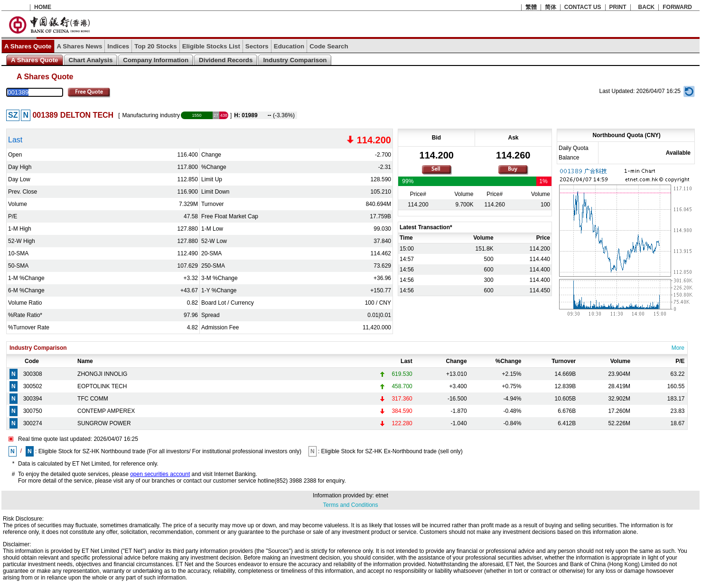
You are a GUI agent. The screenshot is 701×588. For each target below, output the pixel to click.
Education (289, 46)
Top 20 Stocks (155, 46)
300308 (33, 374)
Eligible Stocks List (211, 46)
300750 (33, 411)
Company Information (156, 60)
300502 (33, 386)
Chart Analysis (91, 60)
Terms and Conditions (350, 505)
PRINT (618, 7)
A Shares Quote (28, 46)
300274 (33, 423)
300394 (33, 399)
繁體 (531, 7)
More (678, 348)
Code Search (329, 46)
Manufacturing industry (151, 115)
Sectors (257, 46)
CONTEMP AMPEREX (106, 411)
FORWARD (677, 7)
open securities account (160, 474)
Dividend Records (226, 60)
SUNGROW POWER (104, 423)
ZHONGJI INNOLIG (102, 374)
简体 (551, 7)
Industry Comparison (295, 60)
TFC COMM (93, 399)
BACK (647, 7)
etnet (382, 495)
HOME (43, 7)
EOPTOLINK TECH (102, 386)
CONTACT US (583, 7)
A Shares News (80, 46)
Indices (118, 46)
